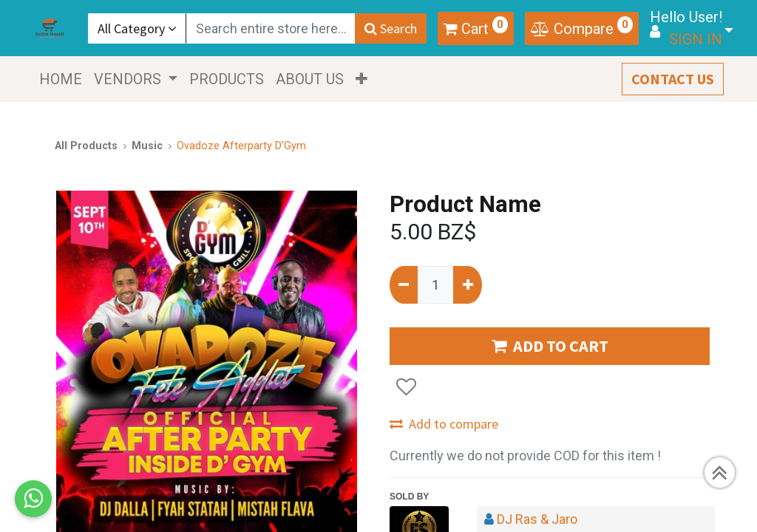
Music (147, 146)
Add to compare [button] (444, 424)
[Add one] (467, 285)
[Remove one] (404, 285)
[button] (363, 79)
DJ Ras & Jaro (537, 519)
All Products (86, 146)
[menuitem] (62, 79)
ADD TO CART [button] (550, 346)
